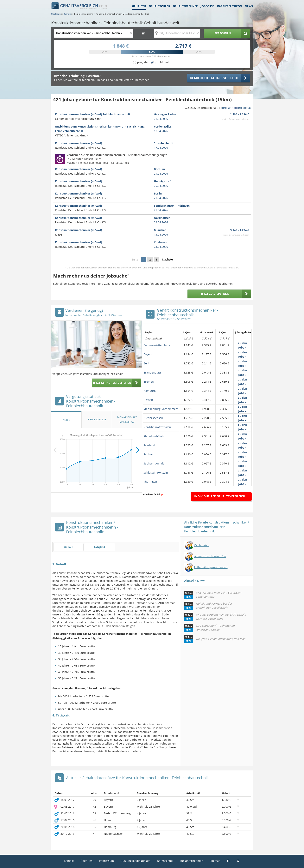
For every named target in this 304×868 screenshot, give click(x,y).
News (249, 6)
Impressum (106, 861)
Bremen (149, 382)
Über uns (86, 861)
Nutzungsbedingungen (135, 861)
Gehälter (139, 6)
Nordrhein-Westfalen (157, 427)
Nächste (167, 259)
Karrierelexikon (230, 6)
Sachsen (149, 454)
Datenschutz (165, 861)
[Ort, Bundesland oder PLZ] (177, 33)
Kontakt (69, 861)
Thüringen (150, 482)
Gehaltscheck (159, 6)
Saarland (149, 445)
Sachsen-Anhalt (154, 463)
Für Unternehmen (192, 861)
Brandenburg (152, 372)
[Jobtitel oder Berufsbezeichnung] (94, 33)
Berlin (147, 363)
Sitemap (215, 861)
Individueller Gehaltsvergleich (220, 496)
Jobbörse (207, 6)
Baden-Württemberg (157, 345)
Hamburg (150, 391)
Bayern (148, 354)
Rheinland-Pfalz (154, 436)
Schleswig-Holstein (156, 473)
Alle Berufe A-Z (152, 494)
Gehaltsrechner (185, 6)
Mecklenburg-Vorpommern (161, 409)
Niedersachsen (153, 418)
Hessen (148, 400)
